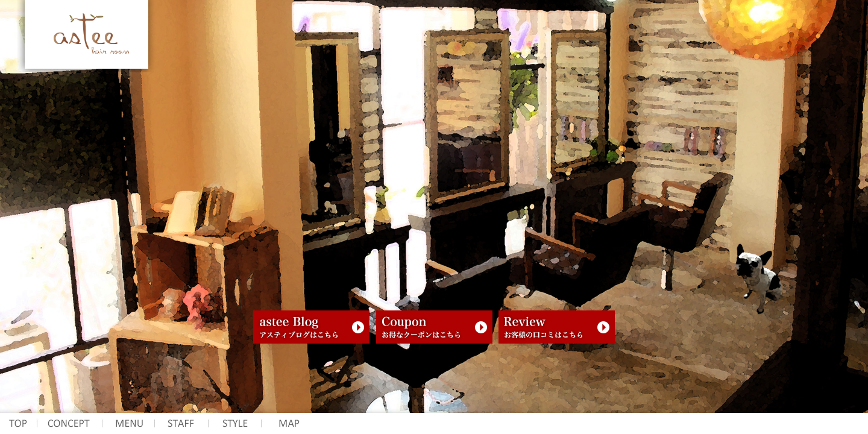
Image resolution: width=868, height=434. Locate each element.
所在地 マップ (289, 423)
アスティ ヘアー (19, 423)
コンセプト (70, 423)
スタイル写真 (234, 423)
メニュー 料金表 (128, 423)
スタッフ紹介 (181, 423)
